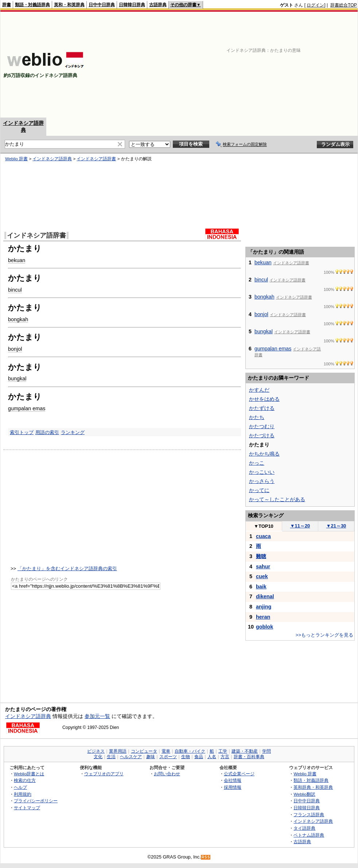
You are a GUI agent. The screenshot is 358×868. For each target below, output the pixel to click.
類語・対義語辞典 (32, 5)
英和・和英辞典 (69, 5)
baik (261, 587)
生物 (186, 757)
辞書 (7, 5)
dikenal (265, 596)
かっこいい (262, 472)
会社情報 (233, 780)
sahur (263, 566)
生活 (111, 757)
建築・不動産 (245, 751)
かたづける (262, 435)
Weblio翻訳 (304, 794)
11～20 (300, 526)
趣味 (151, 757)
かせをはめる (264, 399)
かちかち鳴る (264, 454)
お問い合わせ (167, 774)
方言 (225, 757)
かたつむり (262, 426)
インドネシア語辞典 (52, 159)
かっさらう (262, 481)
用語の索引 (47, 432)
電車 (166, 751)
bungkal (17, 379)
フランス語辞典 (309, 815)
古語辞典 (158, 5)
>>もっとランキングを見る (324, 635)
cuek (262, 576)
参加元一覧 (97, 716)
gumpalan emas (27, 408)
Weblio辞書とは (29, 774)
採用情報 (233, 787)
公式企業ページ (239, 774)
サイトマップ (27, 808)
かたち (257, 417)
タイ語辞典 (304, 828)
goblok (264, 627)
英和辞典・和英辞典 (313, 787)
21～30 (336, 526)
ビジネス (96, 751)
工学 (223, 751)
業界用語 (118, 751)
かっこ (257, 463)
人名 (212, 757)
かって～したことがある (277, 499)
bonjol (15, 349)
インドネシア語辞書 (96, 159)
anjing (264, 607)
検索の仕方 (25, 780)
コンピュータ (144, 751)
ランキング (73, 432)
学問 (266, 751)
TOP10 (264, 526)
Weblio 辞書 (16, 159)
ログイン (315, 5)
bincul (15, 290)
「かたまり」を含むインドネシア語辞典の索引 (67, 569)
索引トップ (22, 432)
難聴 (261, 556)
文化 (98, 757)
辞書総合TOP (344, 5)
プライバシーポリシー (36, 801)
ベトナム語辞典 (309, 835)
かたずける (262, 408)
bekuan (17, 260)
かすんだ (259, 390)
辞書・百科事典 (249, 757)
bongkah (18, 319)
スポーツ (168, 757)
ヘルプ (20, 787)
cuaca (263, 536)
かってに (259, 490)
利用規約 (23, 794)
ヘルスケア (131, 757)
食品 (199, 757)
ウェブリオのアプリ (104, 774)
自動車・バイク (190, 751)
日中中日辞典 (102, 5)
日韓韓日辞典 (132, 5)
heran (263, 617)
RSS (206, 857)
